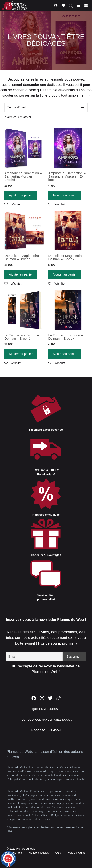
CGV (58, 853)
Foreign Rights (77, 853)
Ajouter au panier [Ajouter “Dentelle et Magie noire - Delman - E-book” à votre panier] (65, 274)
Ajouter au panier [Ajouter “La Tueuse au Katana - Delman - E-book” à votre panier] (65, 354)
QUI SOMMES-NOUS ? (46, 709)
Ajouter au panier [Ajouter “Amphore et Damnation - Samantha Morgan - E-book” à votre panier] (65, 195)
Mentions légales (39, 853)
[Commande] (46, 107)
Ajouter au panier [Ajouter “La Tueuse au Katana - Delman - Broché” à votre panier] (21, 354)
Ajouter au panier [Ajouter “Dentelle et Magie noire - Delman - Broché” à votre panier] (21, 274)
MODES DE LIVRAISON (46, 730)
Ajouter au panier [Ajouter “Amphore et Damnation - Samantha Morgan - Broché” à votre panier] (21, 195)
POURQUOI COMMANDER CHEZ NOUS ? (46, 720)
